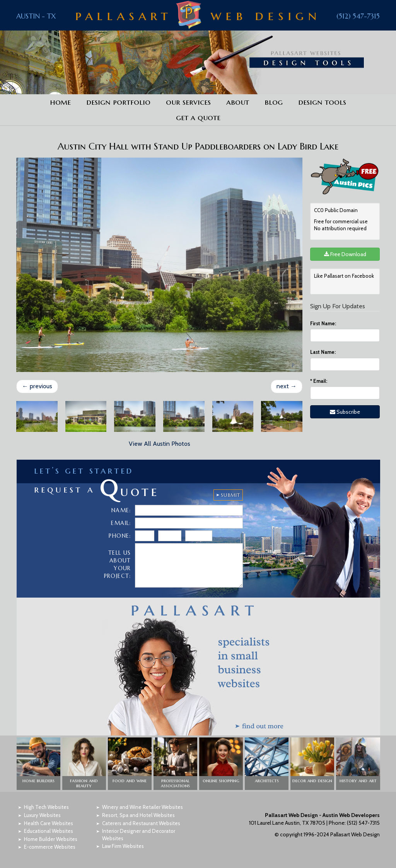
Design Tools (322, 102)
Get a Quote (198, 117)
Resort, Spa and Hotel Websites (138, 815)
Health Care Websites (49, 823)
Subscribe (345, 412)
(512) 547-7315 (358, 16)
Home (60, 102)
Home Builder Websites (51, 839)
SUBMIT (230, 495)
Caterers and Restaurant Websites (141, 823)
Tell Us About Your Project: (118, 564)
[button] (38, 764)
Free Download (345, 254)
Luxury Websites (42, 815)
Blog (274, 102)
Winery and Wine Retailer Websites (143, 807)
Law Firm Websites (123, 846)
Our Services (188, 102)
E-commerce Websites (50, 847)
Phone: (120, 536)
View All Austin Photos (160, 444)
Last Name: (323, 352)
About (238, 102)
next (287, 386)
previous (37, 386)
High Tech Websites (46, 807)
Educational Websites (49, 831)
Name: (121, 510)
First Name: (323, 323)
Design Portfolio (118, 102)
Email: (319, 381)
